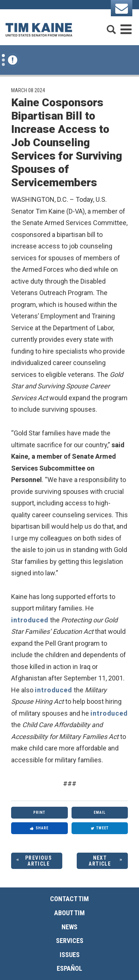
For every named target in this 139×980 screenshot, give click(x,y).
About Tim (69, 913)
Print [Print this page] (39, 812)
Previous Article (39, 861)
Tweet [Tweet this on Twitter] (100, 828)
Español (69, 968)
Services (70, 941)
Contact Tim (69, 899)
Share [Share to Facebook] (39, 828)
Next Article (100, 861)
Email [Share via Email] (100, 812)
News (69, 927)
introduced (30, 620)
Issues (70, 955)
